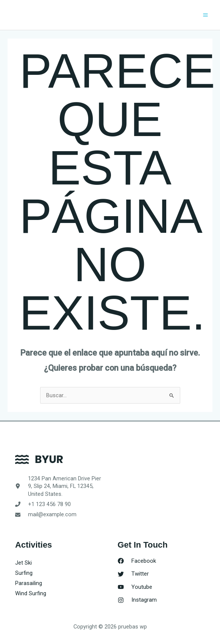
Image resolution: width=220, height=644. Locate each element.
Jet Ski (23, 563)
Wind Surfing (31, 593)
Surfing (24, 573)
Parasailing (29, 583)
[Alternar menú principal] (205, 15)
